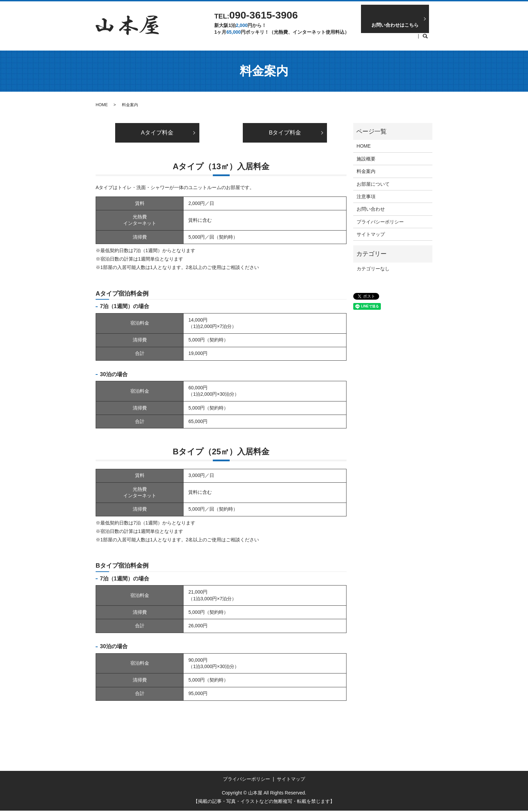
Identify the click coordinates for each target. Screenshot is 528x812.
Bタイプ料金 (285, 133)
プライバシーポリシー (380, 222)
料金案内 (289, 40)
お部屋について (329, 40)
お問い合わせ (371, 209)
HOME (258, 40)
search (425, 40)
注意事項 (369, 40)
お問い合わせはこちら (395, 25)
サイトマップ (371, 234)
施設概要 (402, 40)
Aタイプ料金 (157, 133)
